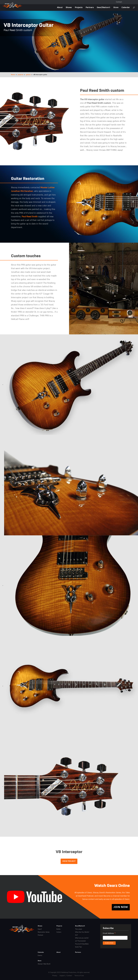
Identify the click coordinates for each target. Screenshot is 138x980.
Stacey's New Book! (44, 964)
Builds (58, 929)
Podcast (40, 935)
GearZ (40, 929)
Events (40, 955)
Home (13, 75)
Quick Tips (78, 947)
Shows (69, 7)
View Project (69, 861)
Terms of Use (79, 976)
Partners (90, 7)
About (60, 7)
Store (116, 7)
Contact (119, 2)
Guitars (59, 932)
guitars (28, 75)
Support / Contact (66, 976)
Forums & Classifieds (82, 944)
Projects (79, 7)
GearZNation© (104, 7)
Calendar (126, 7)
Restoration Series (44, 932)
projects (20, 75)
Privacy (55, 976)
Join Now (121, 907)
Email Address (109, 934)
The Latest (79, 929)
